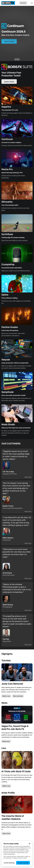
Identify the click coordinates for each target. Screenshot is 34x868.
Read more (6, 741)
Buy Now (23, 3)
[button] (15, 59)
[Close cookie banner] (30, 844)
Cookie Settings (9, 863)
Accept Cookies (23, 863)
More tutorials (18, 696)
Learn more (6, 833)
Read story (28, 477)
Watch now (6, 696)
